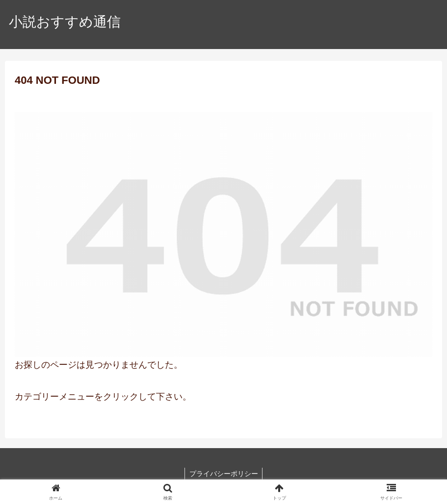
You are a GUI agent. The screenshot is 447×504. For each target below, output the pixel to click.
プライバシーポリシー (224, 474)
